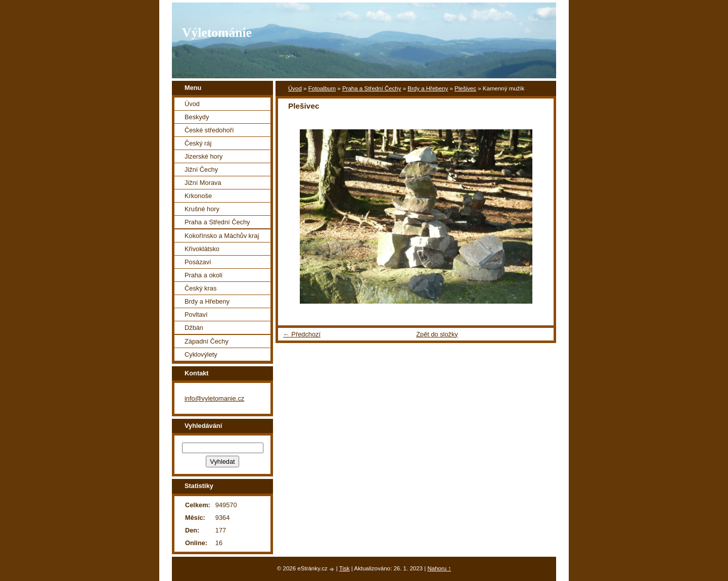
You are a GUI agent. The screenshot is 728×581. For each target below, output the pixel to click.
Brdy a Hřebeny (428, 88)
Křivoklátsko (202, 249)
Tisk (345, 568)
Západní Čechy (207, 341)
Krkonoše (198, 196)
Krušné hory (202, 209)
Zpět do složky (437, 334)
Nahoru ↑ (439, 568)
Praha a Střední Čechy (372, 88)
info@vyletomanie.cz (214, 398)
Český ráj (198, 143)
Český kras (200, 288)
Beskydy (197, 117)
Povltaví (196, 314)
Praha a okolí (203, 275)
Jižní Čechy (201, 170)
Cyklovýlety (201, 354)
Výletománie (217, 33)
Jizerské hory (203, 156)
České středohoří (209, 130)
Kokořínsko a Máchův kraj (222, 236)
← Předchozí (302, 334)
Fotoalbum (322, 88)
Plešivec (465, 88)
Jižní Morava (203, 183)
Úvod (295, 88)
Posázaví (198, 262)
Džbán (194, 328)
